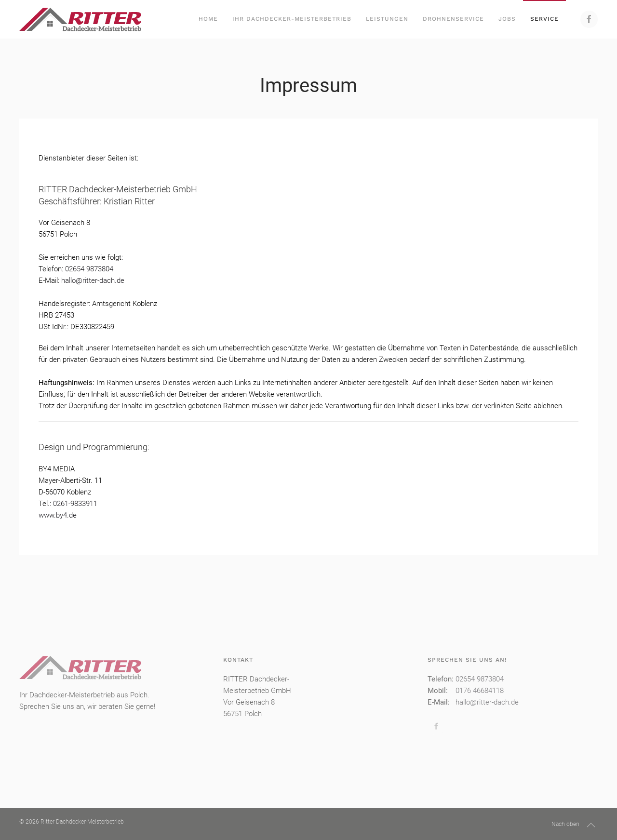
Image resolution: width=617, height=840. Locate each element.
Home (208, 19)
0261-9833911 (75, 504)
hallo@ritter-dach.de (93, 280)
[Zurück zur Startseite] (80, 19)
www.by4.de (58, 515)
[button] (591, 825)
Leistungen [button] (387, 19)
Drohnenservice (453, 19)
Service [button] (544, 19)
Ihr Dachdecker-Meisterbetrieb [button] (292, 19)
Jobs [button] (507, 19)
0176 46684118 (480, 691)
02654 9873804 (89, 269)
